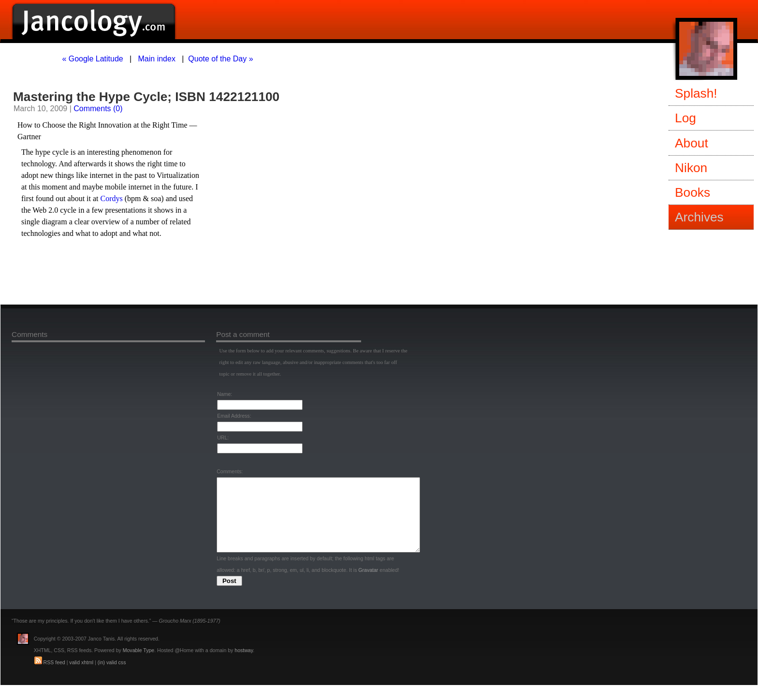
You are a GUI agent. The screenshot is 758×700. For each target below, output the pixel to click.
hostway (244, 665)
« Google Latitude (92, 59)
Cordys (112, 198)
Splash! (696, 93)
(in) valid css (112, 677)
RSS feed (54, 677)
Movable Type (138, 665)
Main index (157, 59)
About (692, 143)
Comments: (230, 471)
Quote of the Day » (220, 59)
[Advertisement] (131, 274)
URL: (223, 437)
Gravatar (368, 584)
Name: (225, 394)
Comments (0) (98, 109)
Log (685, 118)
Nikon (691, 168)
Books (692, 192)
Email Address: (234, 416)
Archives (699, 217)
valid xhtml (81, 677)
